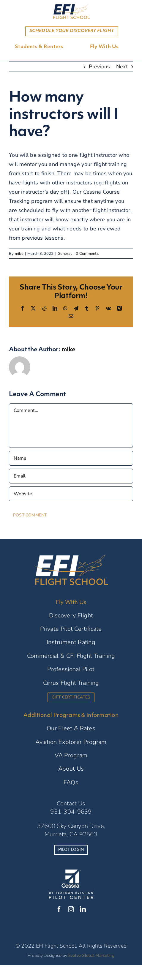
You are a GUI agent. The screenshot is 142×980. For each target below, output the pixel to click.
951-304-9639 (71, 812)
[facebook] (59, 909)
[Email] (71, 476)
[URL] (71, 494)
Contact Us (71, 803)
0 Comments (87, 254)
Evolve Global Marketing (91, 956)
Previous (99, 67)
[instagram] (71, 909)
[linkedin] (83, 909)
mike (19, 254)
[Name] (71, 458)
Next (122, 67)
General (65, 254)
